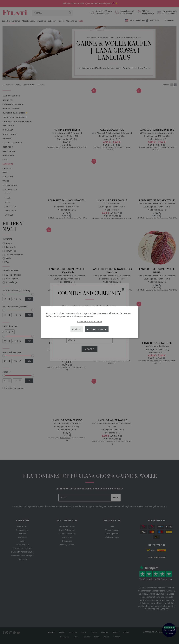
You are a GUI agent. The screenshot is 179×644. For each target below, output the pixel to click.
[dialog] (89, 322)
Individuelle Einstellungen (90, 321)
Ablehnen (77, 329)
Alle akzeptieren (97, 329)
